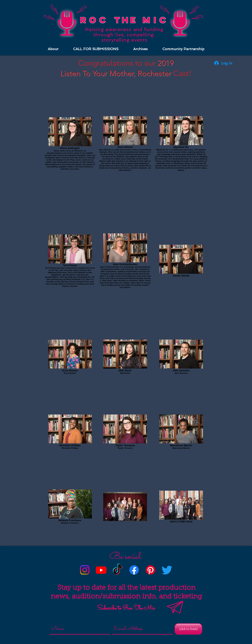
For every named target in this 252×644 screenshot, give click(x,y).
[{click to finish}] (188, 629)
